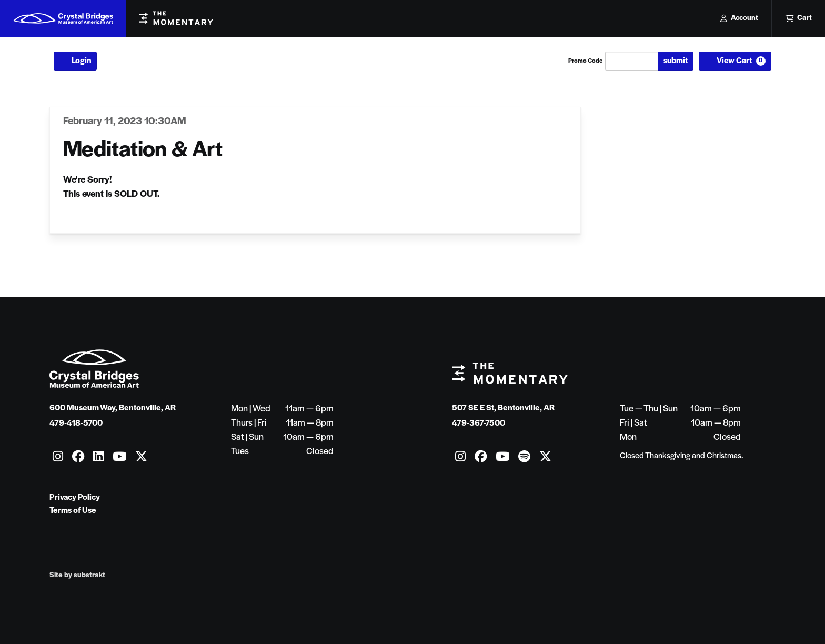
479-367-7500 (479, 424)
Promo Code (585, 61)
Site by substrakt (77, 575)
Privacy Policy (75, 498)
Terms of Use (73, 511)
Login (75, 61)
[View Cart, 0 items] (735, 61)
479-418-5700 (76, 424)
